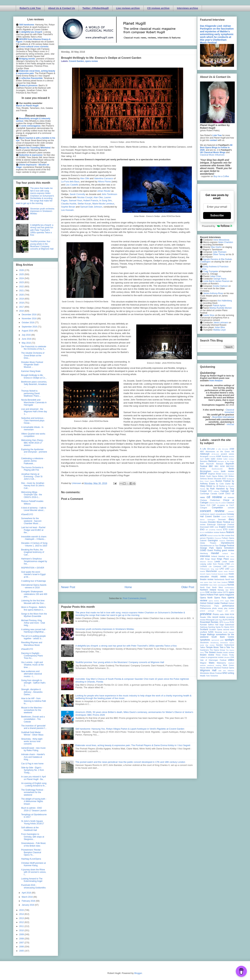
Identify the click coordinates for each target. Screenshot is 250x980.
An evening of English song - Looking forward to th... (34, 784)
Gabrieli (203, 540)
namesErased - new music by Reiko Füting (33, 749)
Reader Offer (206, 617)
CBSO (228, 494)
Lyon (232, 569)
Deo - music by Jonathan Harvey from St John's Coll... (33, 486)
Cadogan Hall (227, 491)
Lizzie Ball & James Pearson (216, 281)
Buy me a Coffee (221, 176)
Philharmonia (205, 608)
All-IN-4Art (215, 454)
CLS (208, 505)
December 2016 (29, 315)
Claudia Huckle (69, 204)
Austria (225, 456)
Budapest (230, 479)
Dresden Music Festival (219, 522)
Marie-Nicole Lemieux (103, 204)
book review (228, 471)
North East (205, 587)
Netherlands (219, 579)
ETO (225, 530)
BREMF (204, 474)
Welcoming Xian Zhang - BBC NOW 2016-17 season (33, 443)
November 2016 (29, 319)
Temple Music (212, 647)
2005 (22, 951)
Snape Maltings (207, 635)
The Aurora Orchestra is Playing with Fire (32, 469)
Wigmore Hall (208, 670)
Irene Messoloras (221, 240)
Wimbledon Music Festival (211, 673)
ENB (216, 527)
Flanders (210, 538)
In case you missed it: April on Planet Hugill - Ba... (34, 778)
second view (229, 629)
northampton (229, 587)
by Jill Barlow (219, 486)
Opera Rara (220, 598)
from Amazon (216, 381)
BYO (210, 491)
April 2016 (27, 893)
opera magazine (227, 595)
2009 (22, 934)
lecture (210, 562)
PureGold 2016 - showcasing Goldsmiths (33, 886)
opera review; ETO (216, 601)
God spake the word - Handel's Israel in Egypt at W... (33, 574)
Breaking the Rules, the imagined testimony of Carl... (33, 552)
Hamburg (204, 553)
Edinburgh (211, 524)
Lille (210, 566)
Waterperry (221, 663)
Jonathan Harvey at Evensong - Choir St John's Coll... (32, 477)
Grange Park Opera (211, 548)
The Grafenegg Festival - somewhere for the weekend (33, 792)
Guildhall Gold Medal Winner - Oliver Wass (32, 734)
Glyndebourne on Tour (209, 546)
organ (227, 601)
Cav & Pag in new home (32, 764)
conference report (207, 514)
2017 (22, 307)
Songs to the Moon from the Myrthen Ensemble (34, 615)
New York (213, 582)
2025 (22, 274)
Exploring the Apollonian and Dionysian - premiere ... (34, 452)
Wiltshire (231, 671)
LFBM (227, 564)
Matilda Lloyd (219, 330)
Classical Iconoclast (229, 411)
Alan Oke (98, 197)
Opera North (206, 598)
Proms (216, 614)
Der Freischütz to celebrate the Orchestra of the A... (34, 348)
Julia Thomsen (220, 252)
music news (219, 576)
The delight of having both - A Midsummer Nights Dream (34, 801)
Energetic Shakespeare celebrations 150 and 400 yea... (34, 594)
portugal (211, 611)
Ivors (232, 556)
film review (226, 535)
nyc (227, 590)
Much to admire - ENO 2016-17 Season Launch (34, 809)
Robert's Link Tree (30, 8)
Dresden (204, 522)
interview (205, 556)
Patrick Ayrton (219, 306)
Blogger (138, 973)
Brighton (212, 474)
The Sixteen (210, 652)
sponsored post (218, 640)
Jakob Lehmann (221, 323)
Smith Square (229, 632)
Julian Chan (216, 276)
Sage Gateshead (227, 625)
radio (222, 614)
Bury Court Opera (207, 481)
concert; (231, 511)
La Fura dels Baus (70, 182)
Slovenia (218, 632)
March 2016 (28, 897)
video (231, 660)
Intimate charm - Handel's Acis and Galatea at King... (33, 757)
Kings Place (223, 559)
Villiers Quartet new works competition (33, 435)
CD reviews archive (158, 8)
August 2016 (28, 331)
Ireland (214, 556)
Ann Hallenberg (225, 301)
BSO (224, 479)
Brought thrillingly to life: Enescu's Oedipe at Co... (34, 376)
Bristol (219, 474)
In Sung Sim (105, 200)
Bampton (204, 461)
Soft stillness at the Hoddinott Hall (30, 829)
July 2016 (26, 335)
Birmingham (206, 471)
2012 (22, 922)
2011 (22, 926)
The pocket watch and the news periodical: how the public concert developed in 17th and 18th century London (130, 762)
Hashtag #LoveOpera (31, 859)
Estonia (219, 530)
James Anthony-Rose (213, 293)
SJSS (211, 632)
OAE (207, 592)
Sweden (219, 645)
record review (219, 617)
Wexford (210, 668)
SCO (232, 627)
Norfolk (231, 585)
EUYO (202, 532)
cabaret (216, 491)
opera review (91, 61)
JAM (202, 559)
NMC (215, 585)
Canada (214, 494)
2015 (22, 910)
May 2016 (27, 343)
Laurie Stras (209, 315)
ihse (232, 553)
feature (223, 532)
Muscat (220, 574)
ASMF (219, 456)
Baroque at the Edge (226, 461)
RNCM (231, 620)
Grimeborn (229, 548)
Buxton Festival (223, 481)
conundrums (221, 514)
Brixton (211, 479)
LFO (232, 564)
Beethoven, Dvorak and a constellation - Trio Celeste (33, 719)
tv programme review (214, 657)
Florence (218, 538)
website (203, 665)
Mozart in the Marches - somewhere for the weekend (32, 710)
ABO (202, 452)
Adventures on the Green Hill (220, 452)
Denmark (222, 519)
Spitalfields (205, 640)
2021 (22, 291)
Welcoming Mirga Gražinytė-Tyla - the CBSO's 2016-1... (32, 495)
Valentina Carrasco (104, 178)
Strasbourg (214, 643)
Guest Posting (214, 550)
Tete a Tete (225, 647)
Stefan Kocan (84, 204)
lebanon (203, 562)
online (220, 592)
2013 (22, 918)
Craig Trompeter (211, 271)
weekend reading (214, 665)
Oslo (232, 601)
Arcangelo (204, 456)
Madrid (203, 571)
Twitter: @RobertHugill (96, 8)
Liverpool (217, 566)
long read (215, 569)
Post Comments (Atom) (134, 598)
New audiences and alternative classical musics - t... (32, 674)
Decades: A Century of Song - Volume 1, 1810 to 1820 (34, 544)
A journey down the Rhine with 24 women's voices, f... (34, 872)
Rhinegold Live (212, 620)
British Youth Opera (209, 476)
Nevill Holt (230, 579)
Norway (221, 590)
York (208, 676)
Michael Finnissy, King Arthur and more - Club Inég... (33, 623)
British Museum (228, 474)
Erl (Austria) (211, 530)
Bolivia (216, 471)
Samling (212, 627)
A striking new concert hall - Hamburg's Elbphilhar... (34, 631)
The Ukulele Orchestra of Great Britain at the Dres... (33, 355)
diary (231, 519)
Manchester (212, 571)
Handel (215, 553)
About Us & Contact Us (62, 8)
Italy (228, 556)
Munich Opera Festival (209, 574)
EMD (212, 527)
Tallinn (203, 647)
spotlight (229, 640)
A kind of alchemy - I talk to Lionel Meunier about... (34, 509)
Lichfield (203, 566)
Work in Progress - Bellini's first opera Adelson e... (34, 608)
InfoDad (230, 424)
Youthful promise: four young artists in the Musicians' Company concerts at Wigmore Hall (120, 662)
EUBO (231, 530)
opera (231, 592)
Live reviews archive (128, 8)
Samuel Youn (75, 200)
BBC (211, 466)
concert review (212, 511)
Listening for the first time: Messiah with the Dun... (33, 602)
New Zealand (222, 582)
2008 (22, 939)
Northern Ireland (208, 590)
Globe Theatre (208, 543)
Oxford (203, 603)
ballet (207, 459)
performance (228, 606)
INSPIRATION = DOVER (33, 568)
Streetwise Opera (227, 643)
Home (128, 587)
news (231, 582)
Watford (231, 663)
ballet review (216, 459)
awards (231, 456)
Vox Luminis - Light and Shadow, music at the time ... (32, 665)
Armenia (212, 456)
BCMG (203, 469)
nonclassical (222, 585)
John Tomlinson (109, 194)
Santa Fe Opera (222, 627)
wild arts (222, 671)
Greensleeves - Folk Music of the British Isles (34, 844)
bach (202, 459)
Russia (226, 622)
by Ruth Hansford (216, 489)
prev (232, 611)
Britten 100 (223, 476)
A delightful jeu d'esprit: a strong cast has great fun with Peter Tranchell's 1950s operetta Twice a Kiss (126, 646)
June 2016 (27, 339)
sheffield (203, 632)
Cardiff (221, 494)
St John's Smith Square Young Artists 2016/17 (33, 822)
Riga (221, 620)
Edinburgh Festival (226, 524)
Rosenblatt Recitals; (209, 622)
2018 (22, 303)
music (226, 574)
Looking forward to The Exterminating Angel (32, 880)
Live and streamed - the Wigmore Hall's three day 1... (34, 412)
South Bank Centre (223, 637)
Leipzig (203, 564)
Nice (211, 585)
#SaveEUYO (27, 514)
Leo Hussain (67, 210)
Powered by (217, 226)
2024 (22, 278)
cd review (214, 497)
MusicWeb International (223, 417)
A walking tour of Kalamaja (33, 581)
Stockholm (204, 643)
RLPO (225, 620)
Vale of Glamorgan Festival (213, 660)
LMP (225, 566)
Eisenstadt (204, 527)
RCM (232, 614)
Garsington (213, 540)
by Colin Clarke (223, 484)
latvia (232, 559)
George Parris (220, 279)
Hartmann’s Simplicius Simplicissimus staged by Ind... (34, 561)
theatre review (207, 655)
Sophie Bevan (68, 207)
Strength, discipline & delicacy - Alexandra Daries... (32, 692)
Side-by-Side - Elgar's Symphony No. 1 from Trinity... (33, 770)
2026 (22, 270)
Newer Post (68, 587)
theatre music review (225, 652)
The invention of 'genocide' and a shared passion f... (34, 727)
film (220, 536)
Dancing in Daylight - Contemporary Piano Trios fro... (32, 656)
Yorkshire (214, 676)
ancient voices (227, 454)
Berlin (231, 469)
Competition (217, 508)
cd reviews (229, 497)
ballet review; (229, 459)
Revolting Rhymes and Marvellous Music (32, 644)
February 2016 (29, 901)
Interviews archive (187, 8)
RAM (227, 614)
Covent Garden (76, 61)
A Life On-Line (207, 449)
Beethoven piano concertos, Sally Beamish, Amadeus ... (34, 384)
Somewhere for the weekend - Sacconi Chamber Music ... (31, 521)
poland (203, 611)
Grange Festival (227, 546)
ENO (202, 530)
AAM (232, 449)
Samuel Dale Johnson (91, 207)
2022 (22, 287)
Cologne (203, 508)
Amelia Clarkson (220, 286)
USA (232, 657)
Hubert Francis (91, 200)
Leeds (217, 562)
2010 (22, 930)
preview (206, 614)
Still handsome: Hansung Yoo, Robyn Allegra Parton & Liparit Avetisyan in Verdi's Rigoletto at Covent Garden (130, 729)
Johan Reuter (104, 191)
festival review (213, 536)
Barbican (212, 461)
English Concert (226, 527)
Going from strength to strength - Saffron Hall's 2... (33, 683)
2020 (22, 295)
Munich (231, 571)
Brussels (218, 479)
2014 (22, 914)
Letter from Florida (215, 564)
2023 (22, 282)
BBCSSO (230, 466)
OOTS (225, 592)
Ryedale (203, 625)
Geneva (222, 541)
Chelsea (203, 500)
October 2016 (28, 323)
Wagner (203, 663)
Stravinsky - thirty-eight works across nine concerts (32, 741)
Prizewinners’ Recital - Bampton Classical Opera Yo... (31, 852)
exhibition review (212, 532)
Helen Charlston (226, 242)
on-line (213, 592)
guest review (228, 550)
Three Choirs (222, 655)
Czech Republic (228, 517)
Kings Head (210, 559)
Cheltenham (215, 500)
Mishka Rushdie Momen (221, 308)
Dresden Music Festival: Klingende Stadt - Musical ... (32, 365)
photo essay (218, 608)
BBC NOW (220, 466)
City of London (221, 503)
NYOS (202, 592)
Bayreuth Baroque (215, 464)
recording (230, 617)
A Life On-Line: (222, 449)
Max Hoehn (216, 247)
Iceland (225, 553)
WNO (225, 673)
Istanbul (222, 556)
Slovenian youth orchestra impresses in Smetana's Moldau (105, 629)
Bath (202, 464)
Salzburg (204, 627)
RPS (221, 622)
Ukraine (227, 657)
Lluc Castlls (72, 185)
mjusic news (223, 571)
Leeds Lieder (228, 562)
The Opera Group (217, 650)
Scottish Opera (216, 629)
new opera (204, 582)
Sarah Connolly (77, 194)
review (203, 620)
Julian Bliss (220, 327)
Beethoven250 (217, 469)
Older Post (188, 587)
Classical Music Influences (212, 155)
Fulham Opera (228, 538)
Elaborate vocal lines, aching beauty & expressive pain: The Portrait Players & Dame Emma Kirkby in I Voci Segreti (133, 745)
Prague (220, 611)
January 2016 (28, 905)
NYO (232, 590)
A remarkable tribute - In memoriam (32, 428)
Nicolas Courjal (85, 197)
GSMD (203, 550)
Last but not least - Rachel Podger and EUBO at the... (33, 530)
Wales (212, 663)
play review (229, 608)
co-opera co (223, 505)
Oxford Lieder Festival (217, 603)
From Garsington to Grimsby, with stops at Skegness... (33, 837)
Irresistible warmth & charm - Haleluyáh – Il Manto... (34, 538)
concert (231, 508)
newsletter (204, 585)
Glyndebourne (228, 543)
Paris (217, 606)
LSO (227, 569)
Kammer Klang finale (31, 371)
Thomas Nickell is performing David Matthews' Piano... (31, 393)
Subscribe (217, 215)
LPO (222, 569)
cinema (212, 503)
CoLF (232, 505)
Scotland (204, 629)
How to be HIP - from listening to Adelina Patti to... (34, 701)
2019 (22, 299)
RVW (232, 622)
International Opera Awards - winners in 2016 (34, 586)
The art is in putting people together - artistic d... (33, 637)
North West (218, 587)
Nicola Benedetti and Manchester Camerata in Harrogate (34, 402)
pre (227, 611)
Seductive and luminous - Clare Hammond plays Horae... (33, 421)
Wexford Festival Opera (224, 668)
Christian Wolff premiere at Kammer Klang (34, 864)
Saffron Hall (213, 625)
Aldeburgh (205, 454)
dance (202, 520)
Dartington (211, 520)
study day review (207, 645)
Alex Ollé (85, 178)
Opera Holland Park (209, 595)
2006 (22, 947)
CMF (214, 505)
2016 (22, 311)
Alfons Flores (104, 182)
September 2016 (30, 327)
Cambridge (205, 494)
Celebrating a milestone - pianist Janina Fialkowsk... (33, 461)
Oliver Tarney (219, 254)
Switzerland (229, 645)
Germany (230, 540)
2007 (22, 943)
